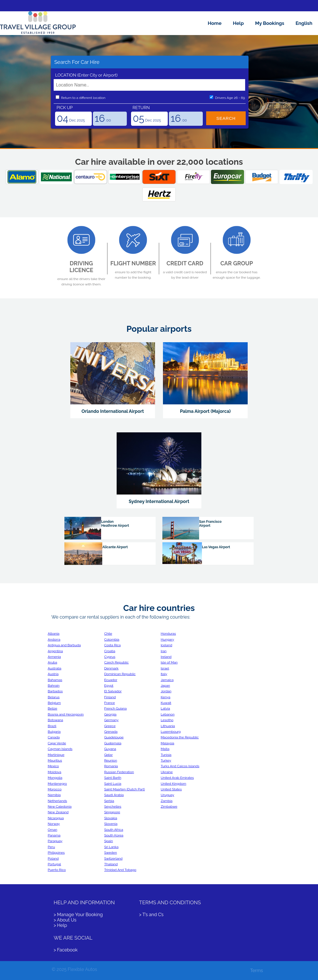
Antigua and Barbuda (64, 645)
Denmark (111, 668)
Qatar (108, 755)
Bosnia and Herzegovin (66, 714)
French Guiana (116, 708)
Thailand (111, 864)
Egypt (109, 686)
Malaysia (167, 743)
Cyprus (110, 657)
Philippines (56, 853)
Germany (111, 720)
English (304, 23)
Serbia (109, 801)
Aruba (52, 662)
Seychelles (113, 806)
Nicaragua (56, 818)
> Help (60, 925)
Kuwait (166, 703)
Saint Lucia (113, 784)
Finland (110, 697)
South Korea (114, 835)
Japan (165, 686)
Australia (55, 668)
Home (215, 23)
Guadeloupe (114, 737)
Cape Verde (57, 743)
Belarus (54, 697)
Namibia (54, 795)
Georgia (110, 714)
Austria (53, 674)
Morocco (55, 789)
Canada (54, 737)
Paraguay (55, 841)
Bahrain (54, 686)
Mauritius (55, 760)
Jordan (166, 691)
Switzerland (113, 858)
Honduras (168, 634)
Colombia (112, 639)
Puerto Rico (57, 870)
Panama (54, 835)
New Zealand (58, 812)
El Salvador (113, 691)
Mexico (53, 766)
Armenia (54, 657)
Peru (51, 847)
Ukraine (167, 772)
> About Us (65, 920)
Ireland (166, 657)
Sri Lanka (111, 847)
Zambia (167, 801)
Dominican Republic (120, 674)
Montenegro (57, 784)
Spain (109, 841)
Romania (111, 766)
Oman (53, 830)
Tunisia (166, 755)
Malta (165, 749)
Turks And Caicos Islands (180, 766)
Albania (54, 634)
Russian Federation (119, 772)
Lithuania (168, 726)
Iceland (166, 645)
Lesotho (167, 720)
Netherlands (57, 801)
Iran (164, 651)
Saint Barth (113, 778)
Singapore (112, 812)
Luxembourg (171, 732)
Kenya (165, 697)
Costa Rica (112, 645)
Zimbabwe (169, 806)
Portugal (54, 864)
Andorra (54, 639)
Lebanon (168, 714)
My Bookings (270, 23)
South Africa (114, 830)
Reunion (111, 760)
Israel (165, 668)
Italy (164, 674)
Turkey (166, 760)
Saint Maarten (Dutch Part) (125, 789)
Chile (108, 634)
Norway (54, 824)
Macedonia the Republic (180, 737)
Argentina (55, 651)
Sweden (111, 853)
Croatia (110, 651)
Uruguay (167, 795)
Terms (257, 971)
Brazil (52, 726)
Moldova (55, 772)
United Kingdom (173, 784)
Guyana (110, 749)
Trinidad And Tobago (120, 870)
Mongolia (55, 778)
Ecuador (111, 680)
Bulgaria (54, 732)
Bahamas (55, 680)
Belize (53, 708)
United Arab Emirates (177, 778)
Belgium (54, 703)
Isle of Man (169, 662)
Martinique (56, 755)
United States (171, 789)
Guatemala (113, 743)
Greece (110, 726)
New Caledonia (60, 806)
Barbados (55, 691)
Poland (53, 858)
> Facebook (66, 950)
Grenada (111, 732)
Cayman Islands (60, 749)
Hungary (167, 639)
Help (238, 23)
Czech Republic (116, 662)
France (110, 703)
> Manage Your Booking (78, 915)
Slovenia (111, 824)
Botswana (55, 720)
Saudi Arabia (114, 795)
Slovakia (111, 818)
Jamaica (167, 680)
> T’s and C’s (151, 915)
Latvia (165, 708)
